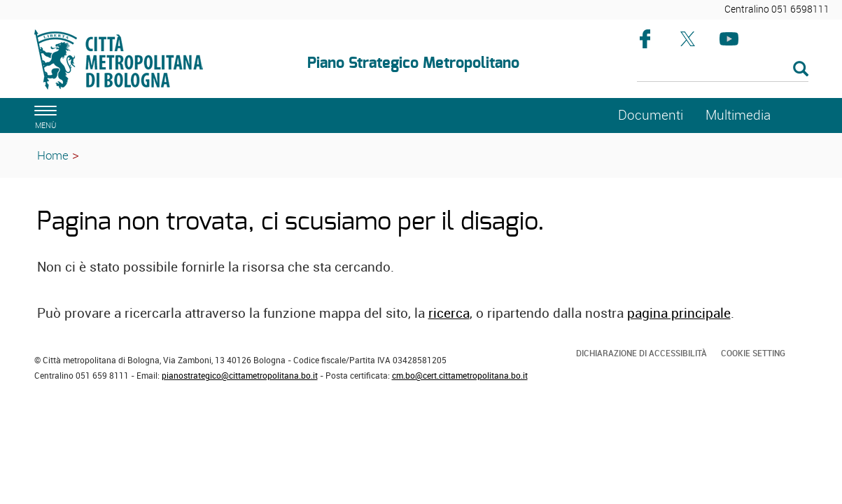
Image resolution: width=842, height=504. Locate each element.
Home (53, 155)
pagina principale (679, 313)
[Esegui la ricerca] (801, 70)
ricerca (449, 313)
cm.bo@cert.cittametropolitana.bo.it (460, 375)
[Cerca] (723, 70)
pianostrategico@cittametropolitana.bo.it (240, 375)
